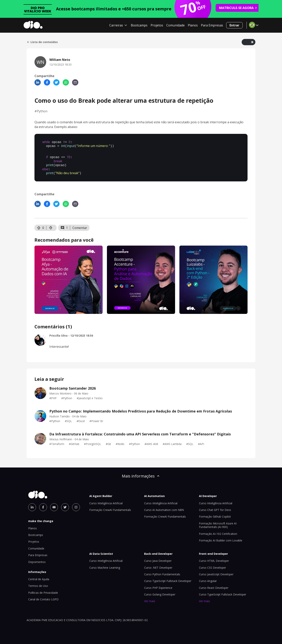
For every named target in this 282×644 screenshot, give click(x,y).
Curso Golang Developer (160, 592)
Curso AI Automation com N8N (164, 507)
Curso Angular (208, 578)
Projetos (157, 25)
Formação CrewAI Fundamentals (110, 507)
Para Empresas (212, 25)
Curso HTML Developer (214, 558)
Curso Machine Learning (105, 565)
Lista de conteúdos (42, 42)
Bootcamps (139, 25)
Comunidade (175, 25)
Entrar (234, 25)
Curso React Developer (214, 585)
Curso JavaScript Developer (216, 571)
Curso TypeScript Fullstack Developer (168, 578)
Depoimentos (37, 559)
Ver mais (150, 598)
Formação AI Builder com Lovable (221, 538)
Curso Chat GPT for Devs (215, 507)
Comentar (80, 225)
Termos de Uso (38, 583)
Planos (193, 25)
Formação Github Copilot (215, 514)
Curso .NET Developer (158, 565)
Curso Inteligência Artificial (106, 500)
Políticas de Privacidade (43, 590)
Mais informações (141, 473)
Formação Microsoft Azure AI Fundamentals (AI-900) (218, 522)
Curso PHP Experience (158, 585)
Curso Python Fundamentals (162, 571)
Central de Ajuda (39, 576)
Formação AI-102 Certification (218, 531)
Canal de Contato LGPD (43, 597)
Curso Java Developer (158, 558)
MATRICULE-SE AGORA (238, 8)
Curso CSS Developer (212, 565)
